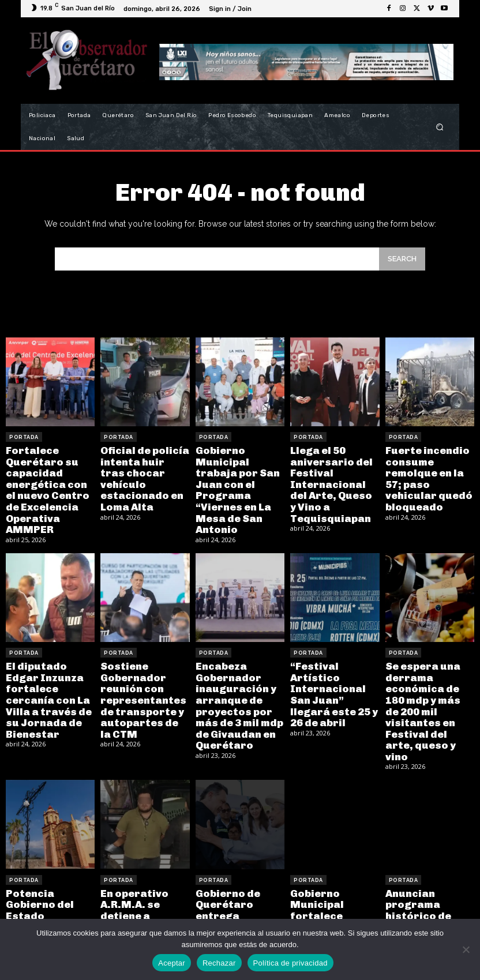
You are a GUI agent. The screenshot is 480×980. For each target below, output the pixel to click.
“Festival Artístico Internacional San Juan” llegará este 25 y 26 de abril (334, 682)
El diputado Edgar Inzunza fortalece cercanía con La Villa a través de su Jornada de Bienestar (50, 682)
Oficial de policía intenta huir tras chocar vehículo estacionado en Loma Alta (141, 470)
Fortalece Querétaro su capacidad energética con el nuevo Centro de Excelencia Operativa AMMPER (48, 485)
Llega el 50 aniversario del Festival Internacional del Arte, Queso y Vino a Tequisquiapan (334, 475)
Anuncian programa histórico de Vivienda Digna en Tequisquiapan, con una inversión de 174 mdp (428, 893)
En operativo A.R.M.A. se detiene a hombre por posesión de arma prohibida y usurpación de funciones (142, 893)
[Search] (402, 259)
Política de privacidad (290, 963)
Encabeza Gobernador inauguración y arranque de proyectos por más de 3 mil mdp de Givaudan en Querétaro (235, 692)
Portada (24, 437)
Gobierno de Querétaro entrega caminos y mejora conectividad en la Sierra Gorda (239, 888)
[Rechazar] (466, 949)
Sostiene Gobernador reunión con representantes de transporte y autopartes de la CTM (141, 687)
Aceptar (172, 963)
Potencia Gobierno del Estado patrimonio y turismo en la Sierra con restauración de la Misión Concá (46, 898)
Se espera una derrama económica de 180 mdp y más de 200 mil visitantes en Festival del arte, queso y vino (428, 687)
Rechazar (219, 963)
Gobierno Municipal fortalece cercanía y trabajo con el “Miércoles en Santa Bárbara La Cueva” (333, 898)
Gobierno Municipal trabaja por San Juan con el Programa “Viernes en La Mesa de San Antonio (239, 480)
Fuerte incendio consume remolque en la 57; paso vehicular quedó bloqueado (429, 470)
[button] (440, 127)
